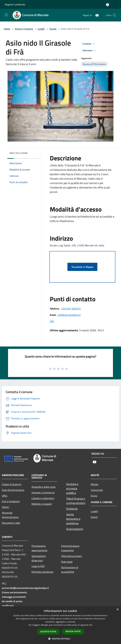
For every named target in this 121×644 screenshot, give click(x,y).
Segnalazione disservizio (39, 558)
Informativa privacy (72, 556)
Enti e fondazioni (11, 501)
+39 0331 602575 (71, 309)
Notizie (95, 484)
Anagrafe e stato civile (43, 487)
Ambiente (72, 509)
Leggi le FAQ (38, 566)
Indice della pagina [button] (19, 153)
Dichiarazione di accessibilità (70, 570)
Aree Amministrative (13, 490)
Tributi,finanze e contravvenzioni (76, 501)
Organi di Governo (12, 484)
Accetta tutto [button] (48, 632)
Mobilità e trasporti (42, 504)
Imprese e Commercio (43, 492)
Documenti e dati (11, 523)
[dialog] (60, 625)
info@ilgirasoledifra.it (69, 315)
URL (52, 321)
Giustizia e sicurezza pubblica (72, 488)
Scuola (53, 29)
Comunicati (97, 490)
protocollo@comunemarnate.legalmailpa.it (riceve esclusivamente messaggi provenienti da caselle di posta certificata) (25, 597)
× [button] (117, 610)
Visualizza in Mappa (82, 267)
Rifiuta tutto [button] (73, 631)
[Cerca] (114, 15)
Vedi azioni (89, 51)
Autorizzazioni (75, 529)
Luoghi (41, 29)
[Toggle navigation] (6, 15)
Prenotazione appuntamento (39, 548)
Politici (6, 507)
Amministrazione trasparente (70, 548)
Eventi (94, 517)
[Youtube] (96, 15)
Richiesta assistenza (42, 572)
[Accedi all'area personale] (108, 5)
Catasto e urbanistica (43, 498)
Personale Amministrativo (10, 515)
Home (7, 29)
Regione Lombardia (15, 4)
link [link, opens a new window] (91, 625)
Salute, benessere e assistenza (73, 519)
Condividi (89, 44)
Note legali (67, 562)
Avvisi (94, 496)
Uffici (5, 496)
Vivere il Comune (24, 29)
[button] (60, 639)
